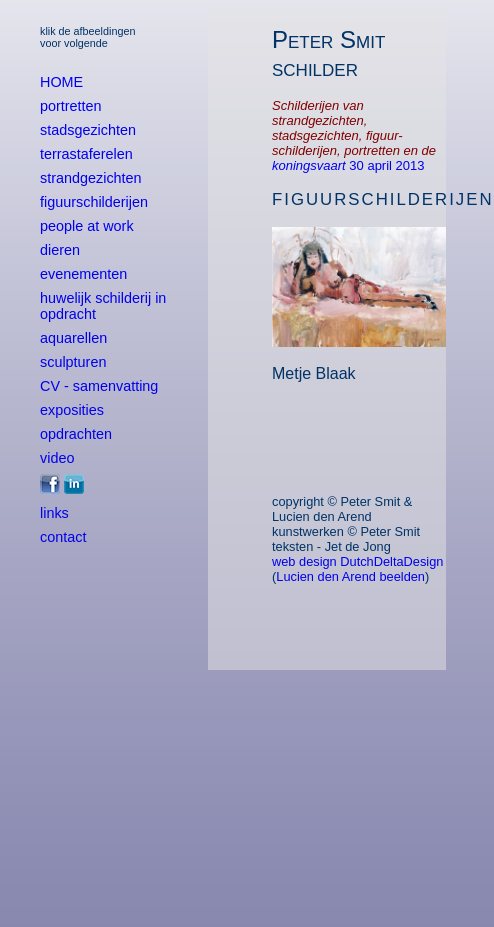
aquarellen (73, 338)
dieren (60, 250)
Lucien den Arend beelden (350, 576)
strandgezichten (91, 178)
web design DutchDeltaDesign (357, 561)
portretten (71, 106)
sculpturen (73, 362)
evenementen (83, 274)
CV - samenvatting (99, 386)
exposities (72, 410)
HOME (61, 82)
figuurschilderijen (94, 202)
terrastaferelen (86, 154)
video (57, 458)
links (54, 513)
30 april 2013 (386, 165)
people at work (87, 226)
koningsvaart (310, 165)
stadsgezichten (88, 130)
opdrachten (76, 434)
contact (63, 537)
